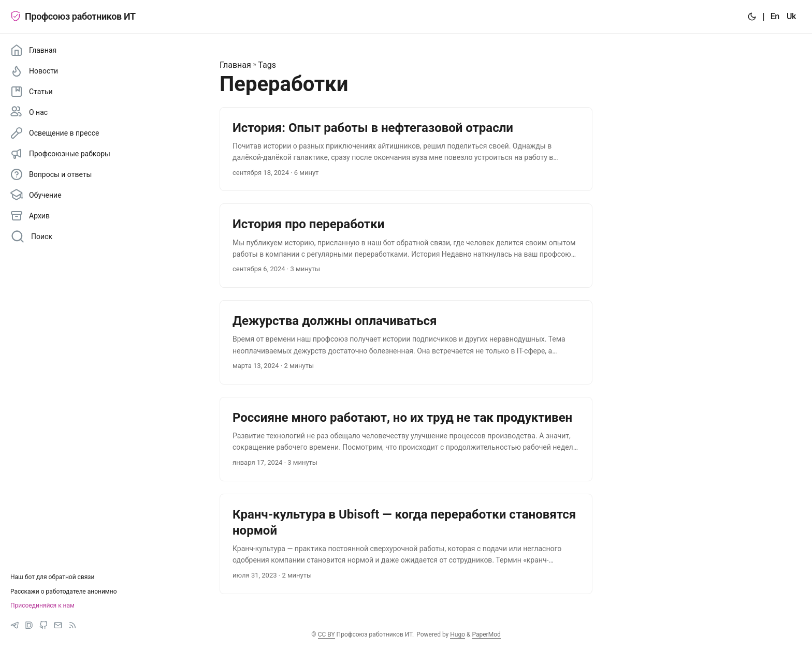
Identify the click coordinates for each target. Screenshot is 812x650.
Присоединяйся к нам (42, 605)
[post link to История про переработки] (406, 246)
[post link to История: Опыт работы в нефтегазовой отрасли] (406, 149)
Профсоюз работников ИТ (73, 16)
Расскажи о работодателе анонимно (64, 592)
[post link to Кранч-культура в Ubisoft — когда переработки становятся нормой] (406, 544)
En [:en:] (775, 16)
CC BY (327, 634)
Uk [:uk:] (791, 16)
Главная (235, 65)
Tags (267, 65)
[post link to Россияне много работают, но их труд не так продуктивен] (406, 439)
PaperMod (486, 634)
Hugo (458, 634)
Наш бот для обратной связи (52, 577)
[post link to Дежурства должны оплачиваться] (406, 342)
